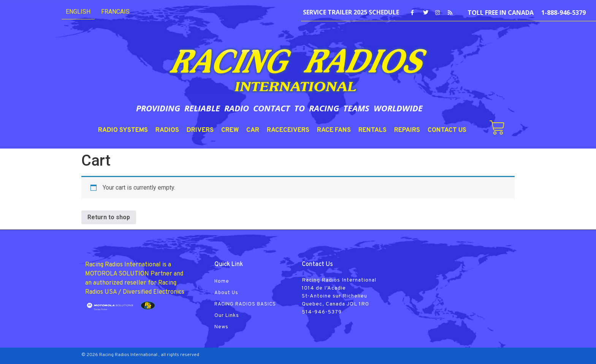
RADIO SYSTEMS (123, 130)
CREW (230, 130)
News (221, 327)
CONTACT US (447, 130)
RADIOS (167, 130)
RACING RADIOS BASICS (245, 304)
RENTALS (372, 130)
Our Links (227, 316)
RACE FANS (334, 130)
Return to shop (109, 217)
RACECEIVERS (288, 130)
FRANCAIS (115, 12)
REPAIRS (407, 130)
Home (222, 282)
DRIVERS (200, 130)
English (78, 12)
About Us (226, 293)
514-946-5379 (322, 312)
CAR (253, 130)
